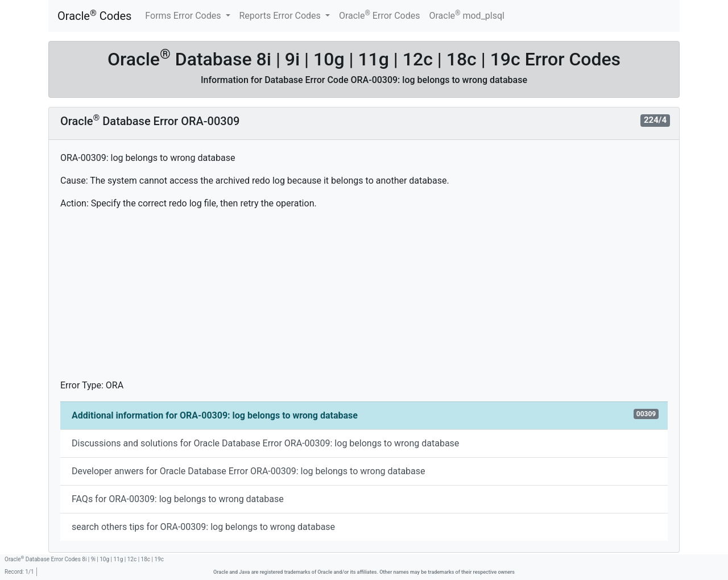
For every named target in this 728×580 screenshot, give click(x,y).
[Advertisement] (364, 299)
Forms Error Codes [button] (184, 16)
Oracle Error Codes (380, 15)
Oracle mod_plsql (467, 15)
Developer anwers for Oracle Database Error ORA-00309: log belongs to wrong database (249, 471)
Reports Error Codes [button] (281, 16)
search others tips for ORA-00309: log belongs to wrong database (203, 527)
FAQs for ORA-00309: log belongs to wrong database (178, 499)
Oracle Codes (94, 16)
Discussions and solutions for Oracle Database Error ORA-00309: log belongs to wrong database (265, 443)
